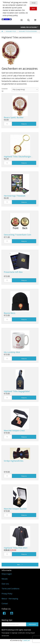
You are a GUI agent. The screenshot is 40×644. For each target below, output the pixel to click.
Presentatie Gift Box (13, 272)
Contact (5, 603)
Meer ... (20, 565)
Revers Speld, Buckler (14, 117)
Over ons (5, 584)
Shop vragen (7, 574)
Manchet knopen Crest (14, 430)
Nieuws (5, 579)
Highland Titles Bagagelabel (17, 391)
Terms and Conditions (10, 589)
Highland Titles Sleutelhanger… (18, 157)
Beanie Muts (10, 313)
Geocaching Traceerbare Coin (17, 235)
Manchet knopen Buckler (15, 509)
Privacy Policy (7, 594)
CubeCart (26, 640)
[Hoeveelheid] (8, 124)
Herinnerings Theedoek (15, 196)
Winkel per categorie (29, 27)
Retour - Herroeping (10, 599)
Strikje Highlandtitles (14, 461)
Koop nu (24, 124)
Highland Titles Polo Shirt (16, 548)
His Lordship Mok (12, 352)
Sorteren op (5, 90)
